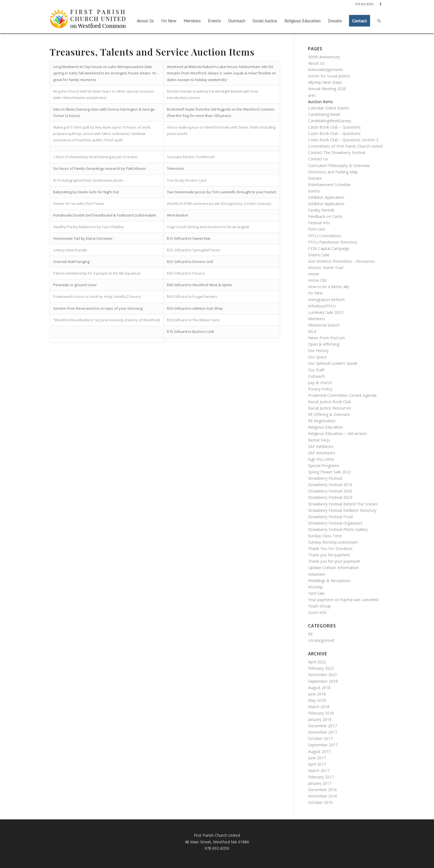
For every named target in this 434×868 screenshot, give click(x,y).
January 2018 (320, 719)
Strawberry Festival (325, 478)
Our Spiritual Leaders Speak (333, 363)
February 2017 (321, 777)
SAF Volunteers (322, 453)
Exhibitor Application (326, 197)
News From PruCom (326, 338)
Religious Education (325, 427)
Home (314, 274)
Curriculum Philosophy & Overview (339, 165)
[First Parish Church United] (88, 19)
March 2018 (319, 707)
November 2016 (323, 796)
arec (312, 95)
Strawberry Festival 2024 (330, 497)
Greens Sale (319, 255)
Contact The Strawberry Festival (337, 153)
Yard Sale (316, 593)
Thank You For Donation (330, 548)
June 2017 (317, 758)
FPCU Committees (325, 236)
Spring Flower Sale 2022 (330, 472)
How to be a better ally (329, 287)
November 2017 (323, 732)
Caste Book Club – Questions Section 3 (343, 140)
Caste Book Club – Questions (334, 127)
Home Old (317, 280)
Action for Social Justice (329, 76)
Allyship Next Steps (325, 82)
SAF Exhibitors (321, 446)
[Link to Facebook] (380, 4)
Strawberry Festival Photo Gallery (338, 529)
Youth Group (319, 606)
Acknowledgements (326, 70)
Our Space (317, 357)
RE (310, 634)
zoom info (317, 612)
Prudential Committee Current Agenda (342, 395)
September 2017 (323, 745)
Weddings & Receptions (329, 581)
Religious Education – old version (338, 433)
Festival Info (319, 223)
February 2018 (321, 713)
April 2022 (317, 662)
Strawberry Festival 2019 (330, 485)
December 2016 (322, 790)
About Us (316, 63)
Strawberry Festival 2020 (330, 491)
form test (317, 229)
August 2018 (319, 688)
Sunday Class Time (325, 536)
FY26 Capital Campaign (329, 248)
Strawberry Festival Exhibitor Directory (342, 510)
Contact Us (318, 159)
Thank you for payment (329, 555)
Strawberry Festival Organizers (335, 523)
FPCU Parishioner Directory (333, 242)
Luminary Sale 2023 (326, 312)
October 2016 (320, 802)
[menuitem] (145, 21)
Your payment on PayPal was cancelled (343, 600)
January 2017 (320, 783)
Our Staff (316, 370)
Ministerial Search (324, 325)
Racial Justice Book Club (330, 402)
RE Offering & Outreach (329, 414)
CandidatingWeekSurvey (330, 121)
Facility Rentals (321, 210)
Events (314, 191)
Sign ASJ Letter (321, 459)
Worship (315, 587)
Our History (318, 350)
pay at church (320, 383)
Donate (315, 178)
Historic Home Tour (326, 268)
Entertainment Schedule (329, 185)
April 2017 (317, 764)
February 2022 (321, 668)
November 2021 (323, 675)
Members (317, 319)
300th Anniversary (324, 57)
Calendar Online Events (329, 108)
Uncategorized (321, 640)
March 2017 (319, 771)
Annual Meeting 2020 (327, 89)
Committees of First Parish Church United (345, 146)
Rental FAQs (319, 440)
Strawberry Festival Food (330, 517)
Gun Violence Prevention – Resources (342, 261)
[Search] (379, 21)
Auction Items (321, 102)
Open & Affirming (324, 344)
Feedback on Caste (325, 216)
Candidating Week (324, 114)
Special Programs (324, 466)
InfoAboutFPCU (322, 306)
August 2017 (319, 751)
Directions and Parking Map (333, 172)
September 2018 (323, 681)
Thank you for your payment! (334, 561)
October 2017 (320, 738)
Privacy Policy (320, 389)
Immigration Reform (326, 300)
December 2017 (322, 726)
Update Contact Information (333, 568)
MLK (312, 331)
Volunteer (317, 574)
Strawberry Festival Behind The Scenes (343, 504)
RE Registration (322, 421)
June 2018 (317, 694)
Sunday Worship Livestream (333, 542)
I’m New (315, 293)
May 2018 (317, 700)
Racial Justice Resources (330, 408)
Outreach (316, 376)
